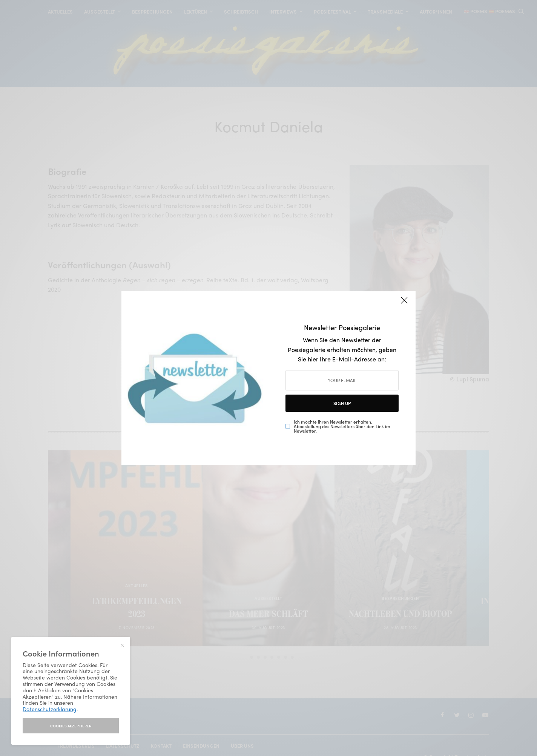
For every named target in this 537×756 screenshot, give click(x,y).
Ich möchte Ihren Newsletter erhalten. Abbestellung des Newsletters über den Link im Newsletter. (342, 426)
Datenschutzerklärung (50, 709)
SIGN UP (342, 403)
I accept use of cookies (71, 726)
